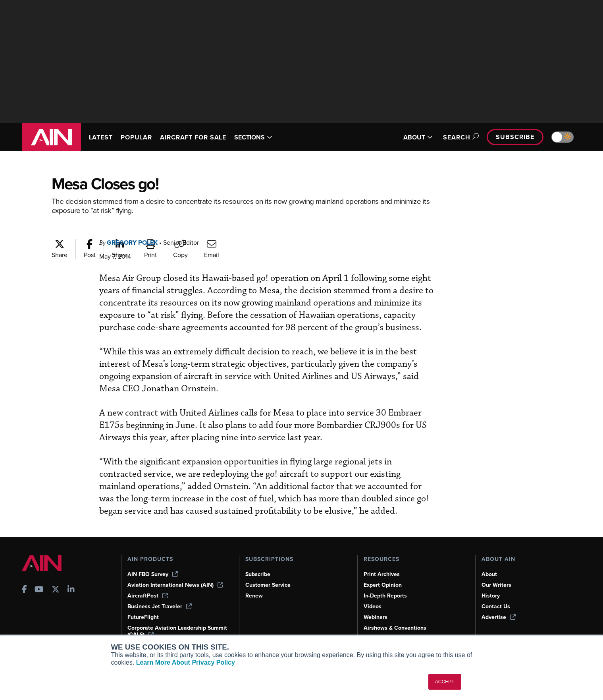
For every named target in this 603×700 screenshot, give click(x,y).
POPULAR (136, 137)
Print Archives (382, 574)
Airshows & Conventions (395, 628)
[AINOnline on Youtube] (39, 590)
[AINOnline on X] (56, 590)
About (489, 574)
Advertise (499, 617)
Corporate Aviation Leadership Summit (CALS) (177, 631)
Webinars (376, 617)
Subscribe (515, 137)
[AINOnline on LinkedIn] (71, 590)
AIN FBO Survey (153, 574)
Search (460, 137)
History (491, 596)
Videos (373, 606)
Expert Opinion (383, 585)
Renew (254, 596)
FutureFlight (143, 617)
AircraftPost (148, 596)
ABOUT (418, 137)
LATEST (101, 137)
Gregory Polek (132, 243)
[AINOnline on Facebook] (24, 590)
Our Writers (496, 585)
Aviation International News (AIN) (175, 585)
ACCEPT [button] (445, 682)
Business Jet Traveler (160, 606)
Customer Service (268, 585)
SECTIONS (253, 137)
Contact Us (496, 606)
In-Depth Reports (385, 596)
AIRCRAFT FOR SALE (193, 137)
